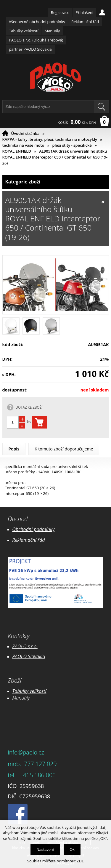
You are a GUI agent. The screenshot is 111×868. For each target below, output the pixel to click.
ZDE (80, 861)
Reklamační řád (85, 22)
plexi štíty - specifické (72, 145)
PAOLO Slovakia (29, 656)
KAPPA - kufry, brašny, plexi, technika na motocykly (50, 139)
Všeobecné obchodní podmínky (37, 22)
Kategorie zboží (56, 182)
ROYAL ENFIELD (17, 151)
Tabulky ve (23, 691)
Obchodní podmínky (33, 529)
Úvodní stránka (25, 133)
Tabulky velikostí (24, 31)
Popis (14, 449)
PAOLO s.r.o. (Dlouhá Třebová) (36, 40)
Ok (72, 849)
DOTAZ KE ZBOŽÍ (29, 407)
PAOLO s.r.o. (25, 646)
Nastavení (45, 849)
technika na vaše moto (23, 145)
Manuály (52, 31)
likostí (40, 691)
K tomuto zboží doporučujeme (64, 449)
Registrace (60, 12)
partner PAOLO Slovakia (30, 49)
